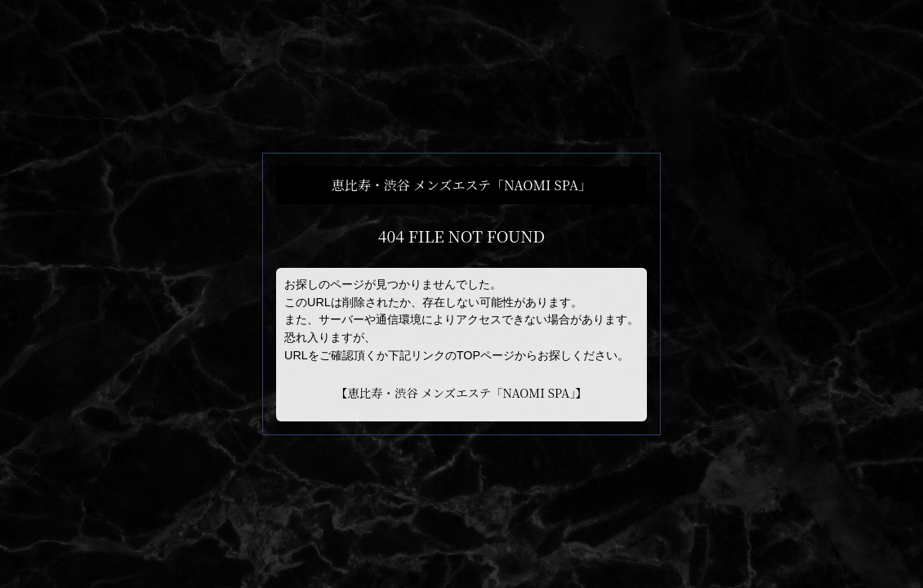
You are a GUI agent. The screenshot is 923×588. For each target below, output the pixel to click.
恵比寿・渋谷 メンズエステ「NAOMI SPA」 (461, 392)
